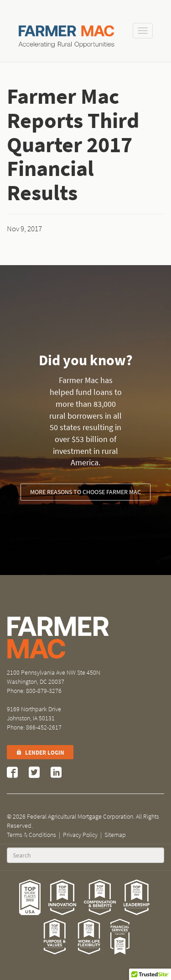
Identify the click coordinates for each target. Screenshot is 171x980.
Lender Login (40, 753)
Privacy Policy (80, 835)
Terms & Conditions (31, 835)
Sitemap (115, 835)
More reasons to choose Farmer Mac (85, 492)
